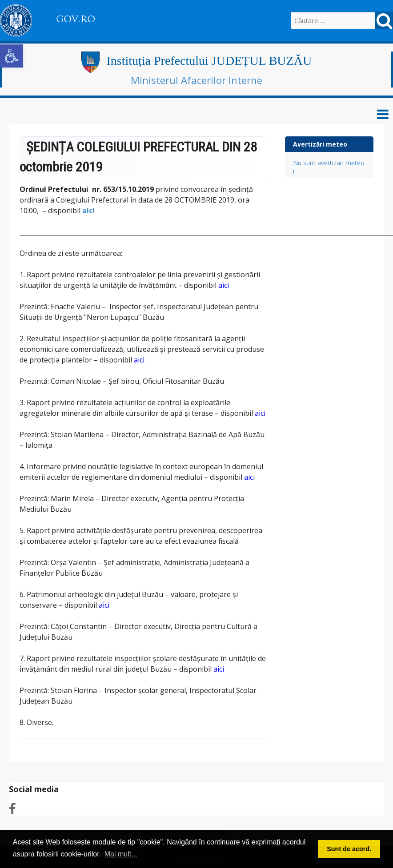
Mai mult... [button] (121, 854)
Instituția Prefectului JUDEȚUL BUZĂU (209, 61)
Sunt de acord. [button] (349, 849)
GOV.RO (76, 19)
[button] (12, 56)
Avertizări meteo (320, 144)
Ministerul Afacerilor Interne (196, 80)
